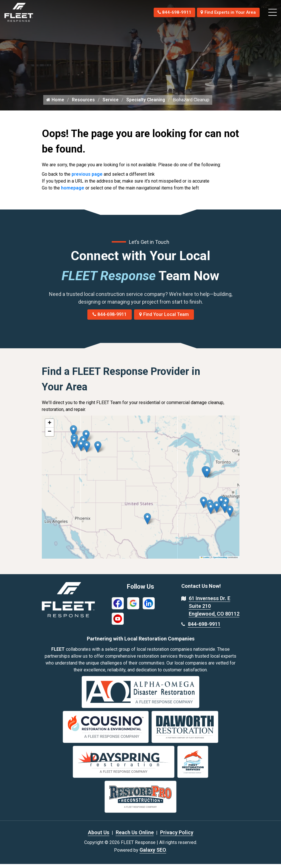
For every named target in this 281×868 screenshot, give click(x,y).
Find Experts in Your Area (226, 12)
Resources (84, 104)
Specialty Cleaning (148, 104)
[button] (98, 451)
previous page (87, 178)
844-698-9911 (169, 12)
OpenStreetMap (220, 561)
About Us (99, 836)
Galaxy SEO (153, 854)
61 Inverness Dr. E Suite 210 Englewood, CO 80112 (214, 610)
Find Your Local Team (164, 319)
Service (112, 104)
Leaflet (205, 561)
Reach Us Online (135, 836)
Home (55, 104)
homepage (73, 192)
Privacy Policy (177, 836)
